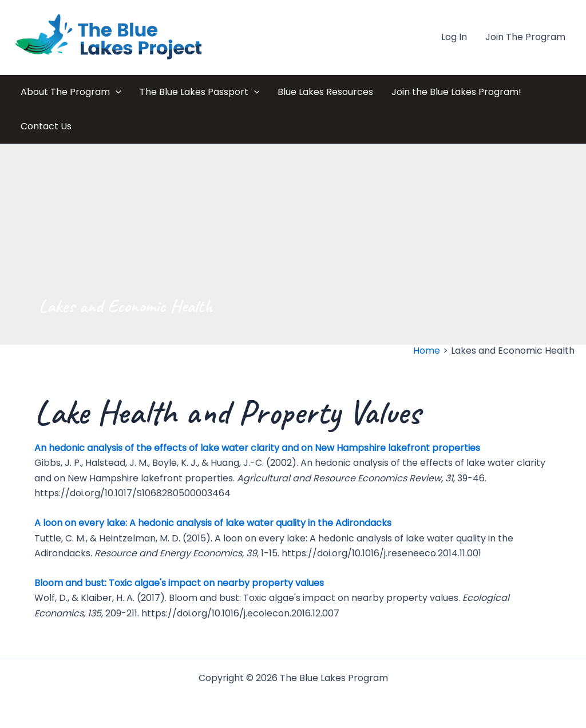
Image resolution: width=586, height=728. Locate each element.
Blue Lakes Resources (325, 92)
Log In (454, 37)
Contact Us (46, 126)
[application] (116, 92)
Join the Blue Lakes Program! (456, 92)
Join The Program (525, 37)
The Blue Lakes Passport (200, 92)
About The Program (71, 92)
